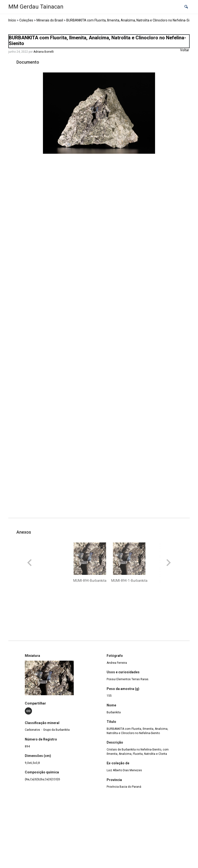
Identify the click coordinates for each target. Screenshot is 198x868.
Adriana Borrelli (44, 52)
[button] (186, 7)
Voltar (185, 50)
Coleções (26, 20)
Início (12, 20)
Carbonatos (32, 730)
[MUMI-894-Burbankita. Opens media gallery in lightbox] (99, 113)
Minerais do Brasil (50, 20)
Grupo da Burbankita (56, 730)
